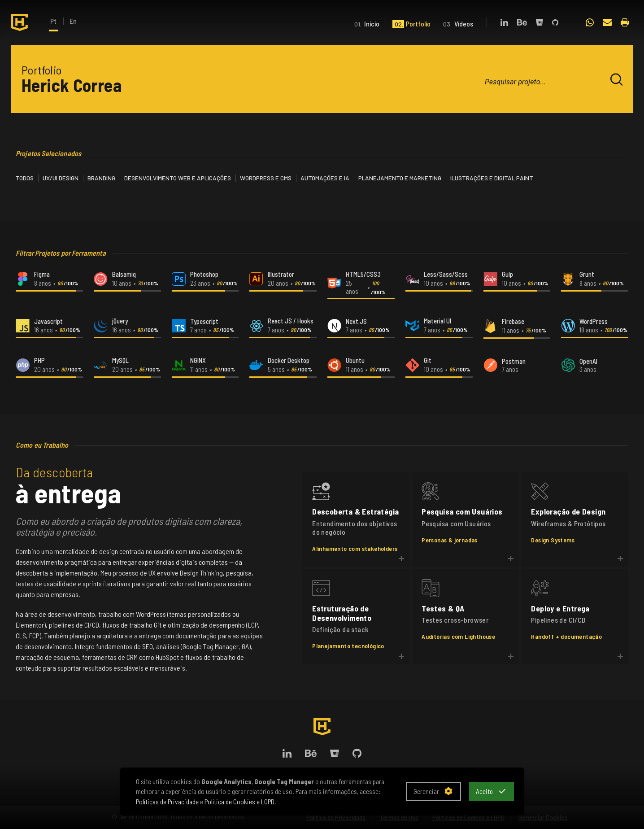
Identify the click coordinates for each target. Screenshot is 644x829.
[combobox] (545, 82)
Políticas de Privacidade (167, 801)
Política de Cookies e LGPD (239, 801)
